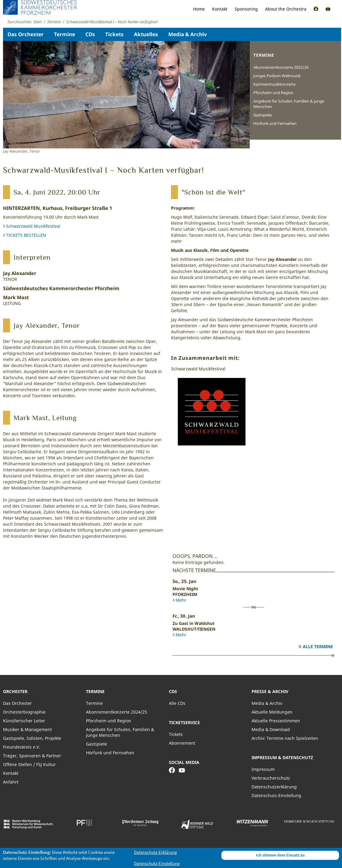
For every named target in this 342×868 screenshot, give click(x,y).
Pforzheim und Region (273, 93)
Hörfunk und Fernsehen (275, 123)
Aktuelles (146, 34)
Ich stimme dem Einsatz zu (280, 855)
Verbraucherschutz (271, 778)
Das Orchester (26, 34)
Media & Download (271, 729)
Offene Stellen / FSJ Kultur (29, 764)
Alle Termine (318, 646)
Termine (65, 34)
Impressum (263, 769)
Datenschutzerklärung (274, 787)
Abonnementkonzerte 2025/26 (281, 67)
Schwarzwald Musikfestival (33, 226)
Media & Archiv (188, 34)
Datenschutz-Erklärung (155, 852)
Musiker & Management (27, 729)
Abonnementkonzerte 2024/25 (117, 712)
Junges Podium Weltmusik (277, 76)
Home (199, 9)
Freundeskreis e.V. (22, 747)
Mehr (181, 600)
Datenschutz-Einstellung (276, 795)
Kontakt (220, 9)
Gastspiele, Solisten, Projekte (32, 738)
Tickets (114, 34)
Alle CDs (177, 703)
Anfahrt (11, 782)
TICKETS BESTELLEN (26, 235)
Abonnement (182, 743)
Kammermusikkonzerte (274, 84)
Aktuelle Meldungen (272, 712)
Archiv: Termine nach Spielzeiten (285, 738)
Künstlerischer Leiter (24, 721)
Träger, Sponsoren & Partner (32, 756)
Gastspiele (263, 115)
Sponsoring (246, 9)
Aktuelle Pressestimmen (276, 721)
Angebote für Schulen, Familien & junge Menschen (289, 104)
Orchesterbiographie (24, 712)
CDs (90, 34)
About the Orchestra (286, 9)
